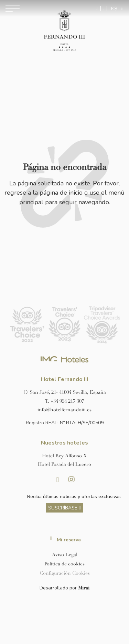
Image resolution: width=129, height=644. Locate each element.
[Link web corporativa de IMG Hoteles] (64, 360)
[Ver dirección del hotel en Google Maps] (64, 392)
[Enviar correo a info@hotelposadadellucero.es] (64, 410)
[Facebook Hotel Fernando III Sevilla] (58, 480)
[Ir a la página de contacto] (104, 8)
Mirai (84, 588)
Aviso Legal (65, 555)
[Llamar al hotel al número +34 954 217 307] (64, 401)
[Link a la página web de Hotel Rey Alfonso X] (64, 456)
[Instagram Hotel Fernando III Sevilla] (72, 480)
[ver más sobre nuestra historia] (64, 508)
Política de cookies (64, 564)
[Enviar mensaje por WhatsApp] (97, 8)
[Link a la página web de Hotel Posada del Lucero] (64, 464)
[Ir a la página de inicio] (64, 31)
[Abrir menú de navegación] (13, 8)
